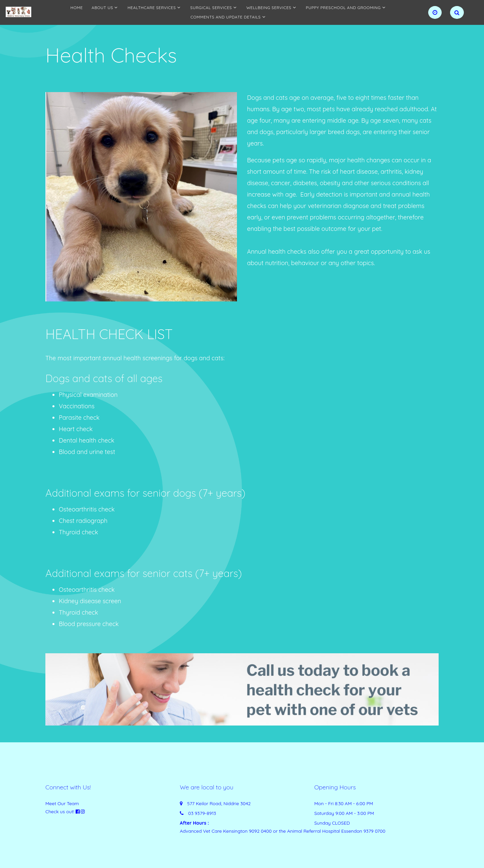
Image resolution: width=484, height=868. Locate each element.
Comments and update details (226, 17)
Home (77, 8)
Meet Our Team (62, 803)
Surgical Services (211, 8)
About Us (103, 8)
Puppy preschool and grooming (343, 8)
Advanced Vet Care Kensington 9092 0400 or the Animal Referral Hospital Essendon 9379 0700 (283, 831)
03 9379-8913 (202, 813)
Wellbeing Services (269, 8)
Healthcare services (152, 8)
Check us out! (60, 812)
